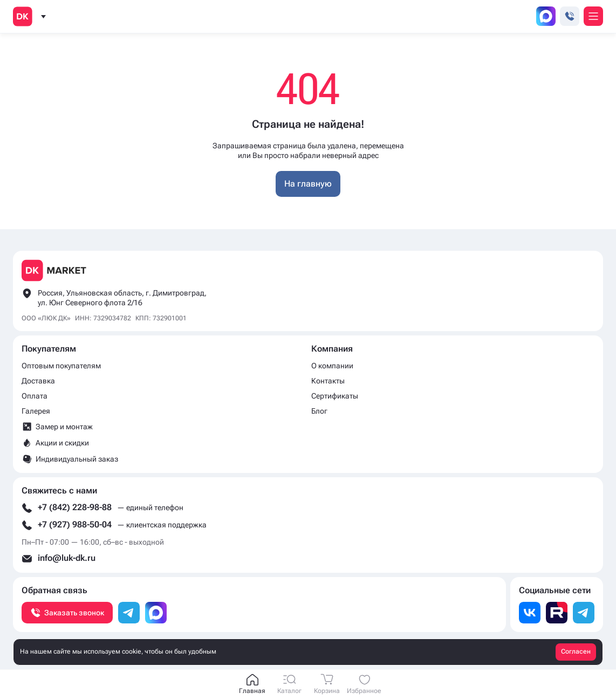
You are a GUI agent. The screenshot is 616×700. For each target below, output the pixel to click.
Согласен (576, 651)
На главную (308, 184)
